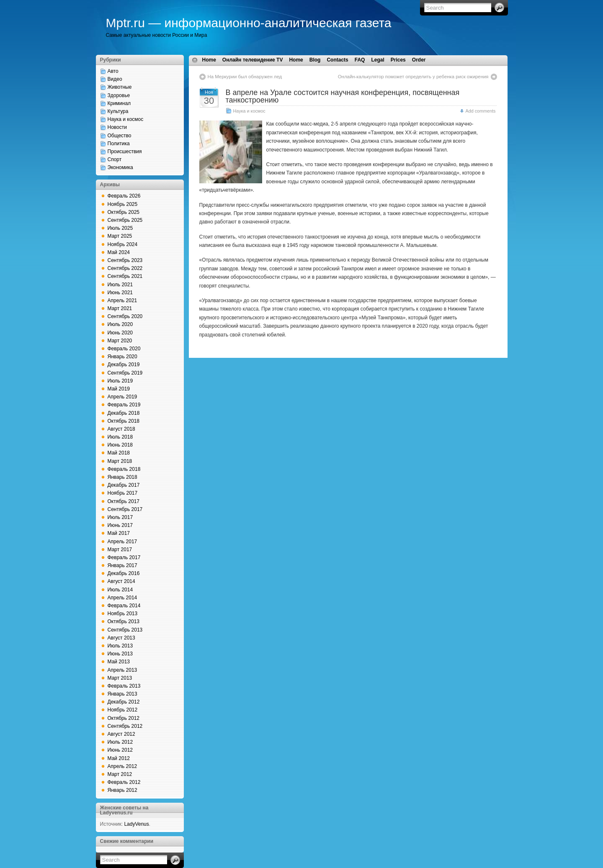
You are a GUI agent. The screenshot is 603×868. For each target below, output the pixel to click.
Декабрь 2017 (124, 485)
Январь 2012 (122, 790)
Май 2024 (119, 252)
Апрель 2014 (122, 598)
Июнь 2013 (120, 654)
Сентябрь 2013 (125, 630)
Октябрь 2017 (124, 501)
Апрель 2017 (122, 542)
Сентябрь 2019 (125, 373)
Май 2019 (119, 389)
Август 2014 (121, 581)
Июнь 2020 (120, 333)
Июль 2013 (120, 646)
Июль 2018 (120, 437)
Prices (398, 60)
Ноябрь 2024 (123, 244)
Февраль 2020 (124, 349)
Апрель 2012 (122, 766)
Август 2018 (121, 429)
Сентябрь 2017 (125, 509)
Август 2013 (121, 638)
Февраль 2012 (124, 782)
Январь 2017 (122, 565)
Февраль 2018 (124, 469)
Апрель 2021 (122, 300)
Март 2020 (120, 341)
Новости (117, 127)
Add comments (480, 111)
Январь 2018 (122, 477)
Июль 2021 (120, 285)
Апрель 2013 (122, 670)
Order (419, 60)
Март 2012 (120, 774)
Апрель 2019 (122, 397)
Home (209, 60)
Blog (315, 60)
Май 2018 (119, 453)
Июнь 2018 (120, 445)
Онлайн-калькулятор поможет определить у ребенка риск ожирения (413, 77)
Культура (118, 111)
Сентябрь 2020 (125, 316)
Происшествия (125, 152)
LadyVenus (136, 824)
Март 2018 (120, 461)
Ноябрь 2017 (123, 493)
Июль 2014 (120, 590)
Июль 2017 (120, 517)
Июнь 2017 (120, 525)
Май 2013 (119, 662)
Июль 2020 (120, 324)
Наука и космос (126, 119)
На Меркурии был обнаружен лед (245, 77)
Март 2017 (120, 550)
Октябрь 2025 (124, 212)
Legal (378, 60)
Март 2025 (120, 236)
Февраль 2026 (124, 196)
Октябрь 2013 (124, 621)
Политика (119, 144)
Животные (120, 87)
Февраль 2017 (124, 557)
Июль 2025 (120, 228)
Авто (113, 71)
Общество (120, 136)
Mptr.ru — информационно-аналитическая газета (249, 23)
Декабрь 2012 (124, 702)
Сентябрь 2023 (125, 260)
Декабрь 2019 (124, 365)
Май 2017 (119, 533)
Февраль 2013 (124, 686)
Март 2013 (120, 678)
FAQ (360, 60)
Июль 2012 (120, 742)
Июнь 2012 (120, 750)
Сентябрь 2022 (125, 268)
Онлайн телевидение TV (253, 60)
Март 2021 (120, 308)
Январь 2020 (122, 357)
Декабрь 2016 (124, 573)
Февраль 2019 (124, 405)
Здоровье (119, 95)
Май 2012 (119, 758)
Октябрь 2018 (124, 421)
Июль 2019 (120, 381)
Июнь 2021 (120, 293)
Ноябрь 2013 (123, 614)
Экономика (120, 167)
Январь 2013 (122, 694)
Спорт (115, 159)
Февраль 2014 (124, 606)
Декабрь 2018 (124, 413)
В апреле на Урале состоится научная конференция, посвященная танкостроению (343, 96)
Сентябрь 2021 (125, 276)
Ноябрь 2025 (123, 204)
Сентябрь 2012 (125, 726)
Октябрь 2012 (124, 718)
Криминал (119, 103)
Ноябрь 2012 (123, 710)
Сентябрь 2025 (125, 220)
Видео (115, 79)
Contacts (337, 60)
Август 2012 (121, 734)
